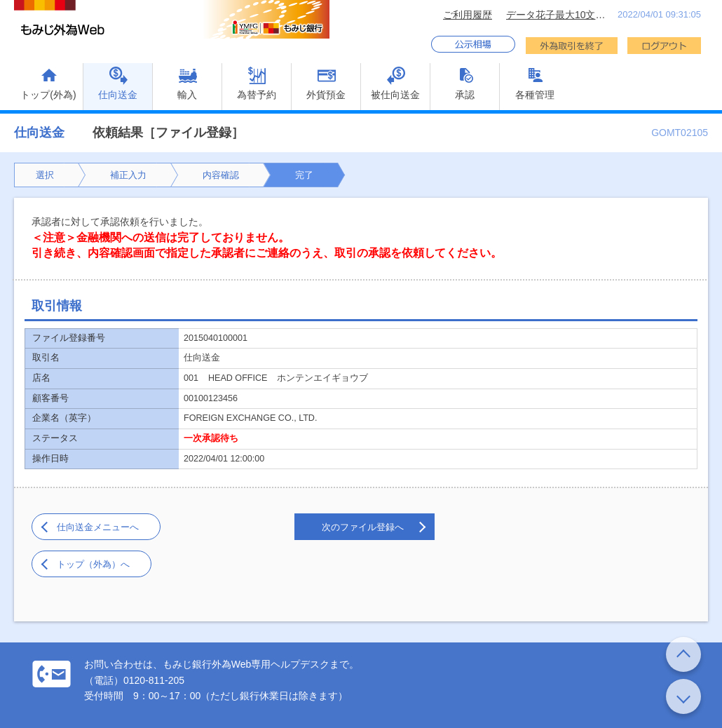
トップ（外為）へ (93, 564)
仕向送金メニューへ (98, 527)
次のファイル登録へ (363, 527)
